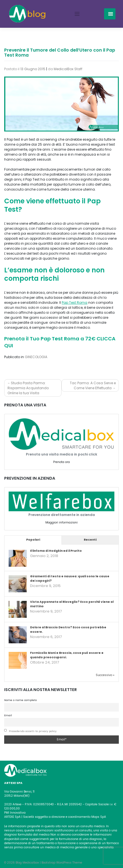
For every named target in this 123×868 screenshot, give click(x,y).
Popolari (33, 540)
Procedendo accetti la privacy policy (33, 731)
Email (8, 715)
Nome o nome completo (20, 700)
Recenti (90, 540)
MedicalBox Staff (68, 69)
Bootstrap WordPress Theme (62, 863)
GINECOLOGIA (36, 357)
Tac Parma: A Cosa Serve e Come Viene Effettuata (93, 385)
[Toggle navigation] (77, 14)
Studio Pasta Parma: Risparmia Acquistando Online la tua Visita (28, 388)
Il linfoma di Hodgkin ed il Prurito (56, 551)
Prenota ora (61, 462)
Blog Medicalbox (27, 863)
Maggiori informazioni (61, 522)
